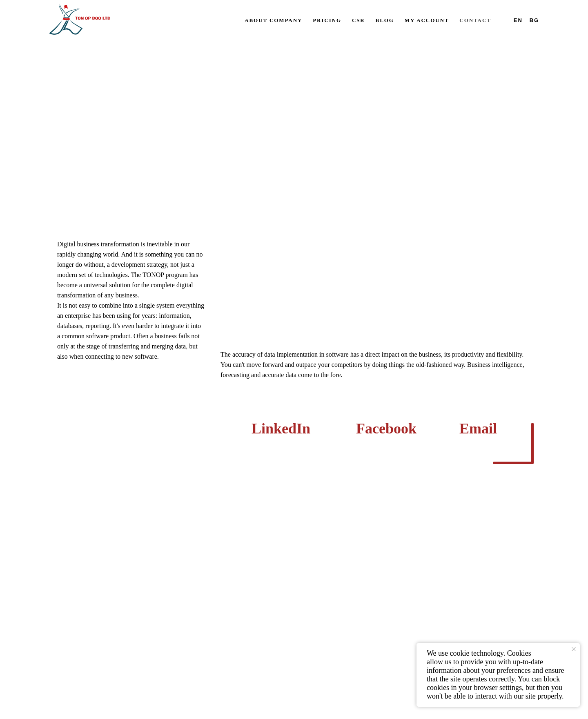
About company (273, 20)
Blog (385, 20)
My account (427, 20)
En (518, 20)
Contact (475, 20)
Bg (534, 20)
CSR (359, 20)
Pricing (327, 20)
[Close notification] (574, 649)
